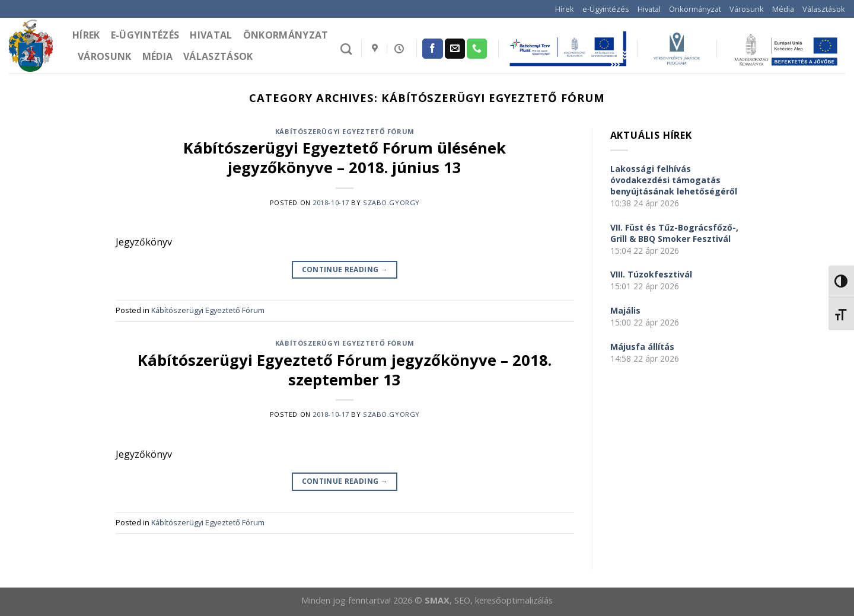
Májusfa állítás (642, 347)
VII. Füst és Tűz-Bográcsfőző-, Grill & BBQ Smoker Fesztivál (674, 233)
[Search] (346, 49)
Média (783, 9)
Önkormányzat (695, 9)
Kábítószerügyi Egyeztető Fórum (345, 131)
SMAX (437, 600)
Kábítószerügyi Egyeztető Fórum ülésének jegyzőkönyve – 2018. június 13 (345, 158)
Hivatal (649, 9)
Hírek (565, 9)
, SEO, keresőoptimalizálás (501, 600)
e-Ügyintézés (606, 9)
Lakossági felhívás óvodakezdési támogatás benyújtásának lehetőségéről (674, 180)
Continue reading (345, 269)
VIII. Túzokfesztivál (651, 274)
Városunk (747, 9)
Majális (625, 310)
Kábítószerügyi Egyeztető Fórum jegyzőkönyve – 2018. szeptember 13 (345, 370)
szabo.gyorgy (391, 202)
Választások (824, 9)
